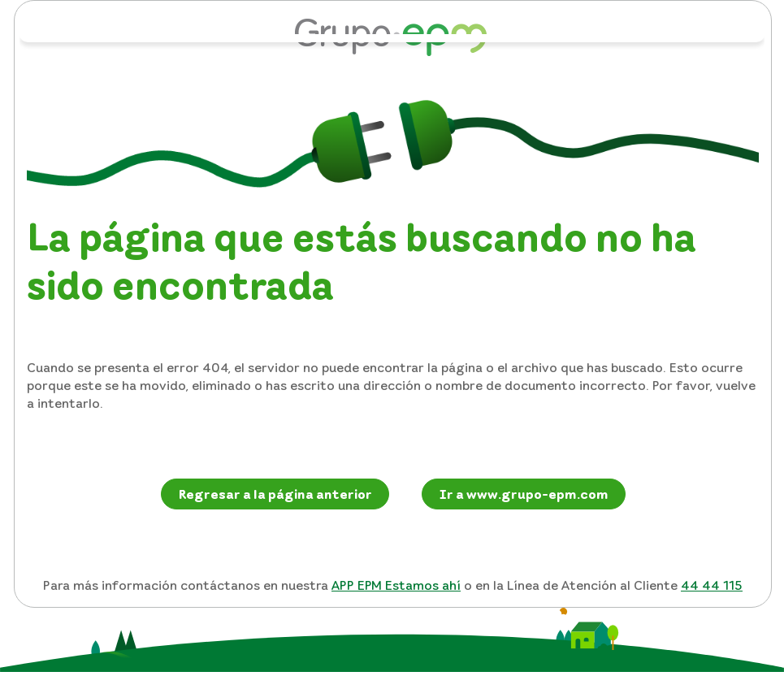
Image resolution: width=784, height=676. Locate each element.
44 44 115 (712, 585)
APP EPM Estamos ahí (396, 585)
